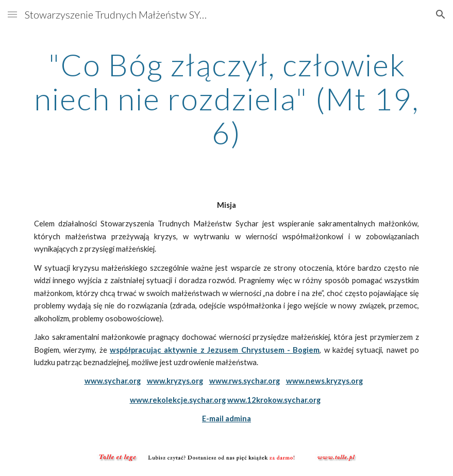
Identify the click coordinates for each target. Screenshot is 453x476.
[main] (226, 99)
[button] (12, 14)
